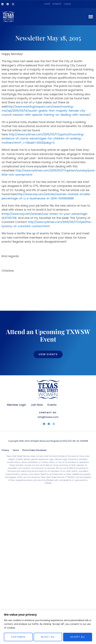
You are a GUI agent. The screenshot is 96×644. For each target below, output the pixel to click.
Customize (18, 637)
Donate (57, 4)
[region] (48, 627)
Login (67, 4)
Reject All (48, 637)
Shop (47, 4)
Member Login (17, 405)
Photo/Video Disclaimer (34, 450)
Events (52, 405)
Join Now (37, 405)
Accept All (78, 637)
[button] (91, 17)
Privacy (5, 450)
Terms (16, 450)
